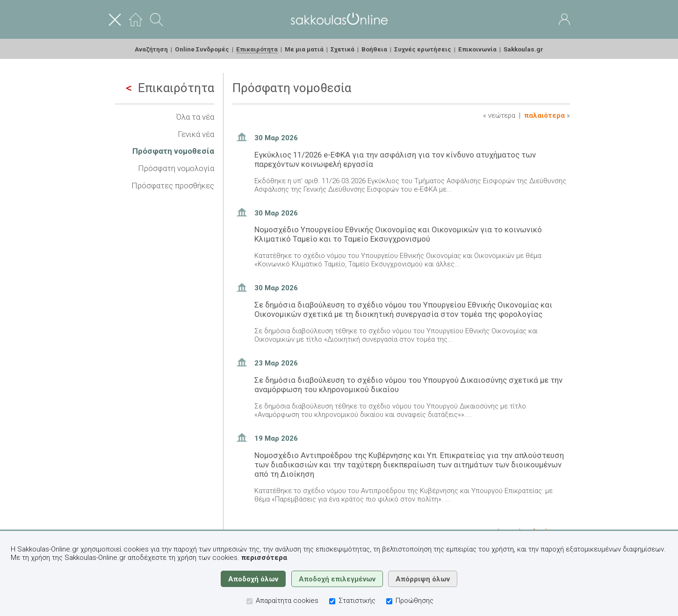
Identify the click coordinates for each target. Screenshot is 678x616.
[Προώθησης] (389, 601)
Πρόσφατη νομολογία (176, 168)
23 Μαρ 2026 (276, 363)
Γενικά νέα (196, 134)
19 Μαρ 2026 (276, 438)
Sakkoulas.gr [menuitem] (523, 49)
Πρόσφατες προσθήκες (173, 186)
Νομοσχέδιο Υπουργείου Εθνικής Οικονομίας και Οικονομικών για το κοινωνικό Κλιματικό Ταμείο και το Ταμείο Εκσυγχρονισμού (398, 234)
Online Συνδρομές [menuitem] (202, 49)
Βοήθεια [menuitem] (374, 49)
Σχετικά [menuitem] (343, 49)
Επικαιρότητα (170, 88)
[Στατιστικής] (332, 601)
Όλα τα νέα (195, 117)
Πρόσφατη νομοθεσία (173, 151)
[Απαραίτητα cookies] (249, 601)
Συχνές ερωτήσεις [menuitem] (423, 49)
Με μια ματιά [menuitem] (304, 49)
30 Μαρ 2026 (276, 138)
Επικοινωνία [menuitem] (477, 49)
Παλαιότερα (545, 115)
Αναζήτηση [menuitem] (151, 49)
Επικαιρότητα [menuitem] (257, 49)
